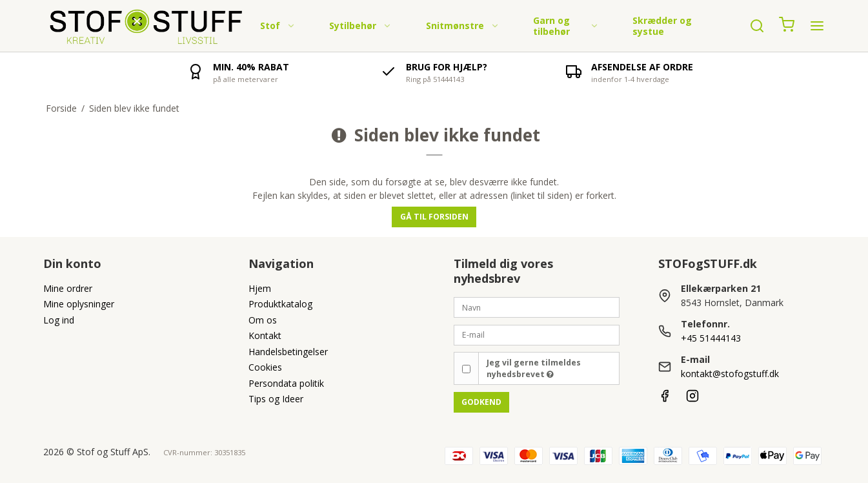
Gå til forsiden (434, 217)
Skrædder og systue (662, 26)
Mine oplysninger (79, 304)
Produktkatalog (280, 304)
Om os (263, 320)
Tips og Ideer (276, 399)
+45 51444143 (711, 338)
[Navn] (537, 306)
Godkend (481, 402)
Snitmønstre (463, 26)
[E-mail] (537, 334)
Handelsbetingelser (288, 352)
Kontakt (265, 335)
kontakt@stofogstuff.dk (730, 374)
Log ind (59, 320)
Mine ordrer (68, 288)
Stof (278, 26)
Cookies (265, 367)
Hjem (260, 288)
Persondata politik (286, 383)
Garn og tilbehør (566, 26)
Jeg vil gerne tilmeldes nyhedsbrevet (534, 368)
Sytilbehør (360, 26)
